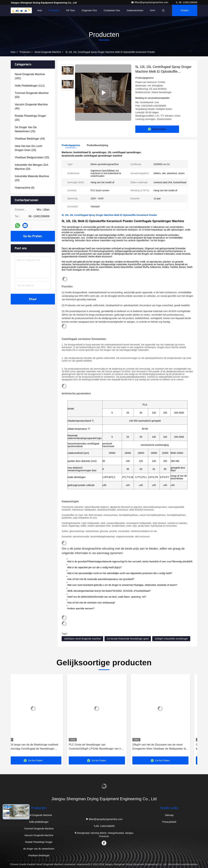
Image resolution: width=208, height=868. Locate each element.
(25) (26, 129)
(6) (25, 188)
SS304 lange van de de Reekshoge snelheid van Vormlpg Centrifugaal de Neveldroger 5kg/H (39, 747)
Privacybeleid (169, 822)
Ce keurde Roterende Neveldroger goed (128, 639)
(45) (31, 106)
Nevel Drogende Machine (48, 52)
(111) (30, 86)
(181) (30, 76)
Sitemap (169, 815)
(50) (32, 95)
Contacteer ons (112, 10)
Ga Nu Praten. (33, 236)
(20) (30, 118)
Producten (54, 10)
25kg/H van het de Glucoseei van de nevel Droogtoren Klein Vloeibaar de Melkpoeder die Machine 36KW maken (167, 747)
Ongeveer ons (89, 10)
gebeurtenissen (135, 10)
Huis (40, 10)
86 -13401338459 (186, 2)
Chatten (185, 10)
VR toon (70, 10)
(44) (30, 139)
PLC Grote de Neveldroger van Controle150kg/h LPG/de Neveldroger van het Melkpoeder (103, 747)
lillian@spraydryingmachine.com (150, 2)
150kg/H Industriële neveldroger (171, 639)
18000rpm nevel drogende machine (82, 639)
